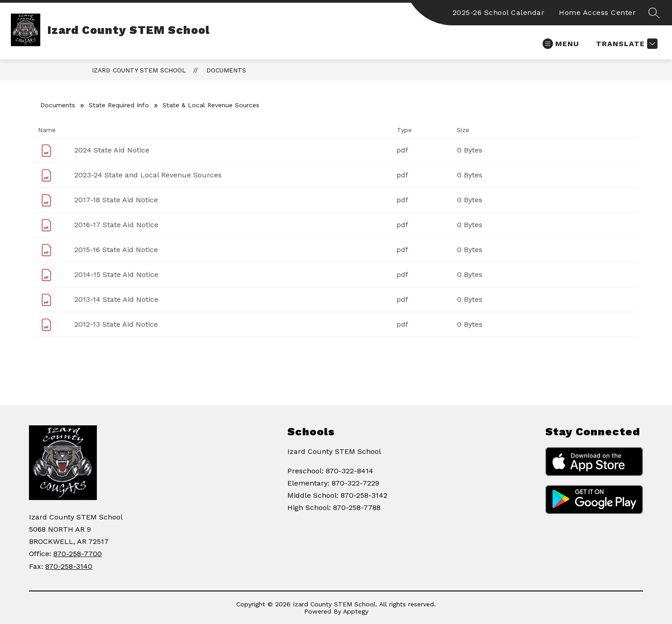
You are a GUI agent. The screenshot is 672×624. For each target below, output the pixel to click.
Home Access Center (597, 12)
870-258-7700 (78, 554)
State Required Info (119, 105)
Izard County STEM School (139, 70)
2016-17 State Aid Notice (116, 225)
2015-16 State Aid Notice (116, 250)
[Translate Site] (626, 44)
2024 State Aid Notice (112, 150)
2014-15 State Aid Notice (116, 274)
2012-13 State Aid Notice (116, 324)
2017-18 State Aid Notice (116, 200)
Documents (226, 70)
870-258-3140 (69, 566)
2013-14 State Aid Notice (116, 299)
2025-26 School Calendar (499, 12)
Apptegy (356, 611)
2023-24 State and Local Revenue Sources (148, 175)
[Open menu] (561, 44)
